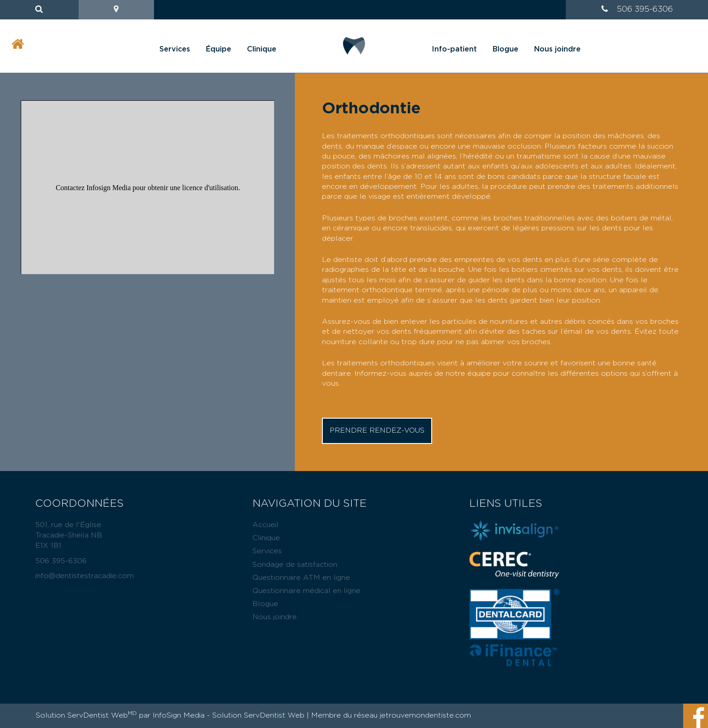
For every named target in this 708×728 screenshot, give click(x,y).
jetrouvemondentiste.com (425, 715)
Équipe (219, 49)
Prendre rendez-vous (377, 430)
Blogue (505, 49)
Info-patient (454, 49)
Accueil (265, 525)
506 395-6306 (645, 9)
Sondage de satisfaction (295, 565)
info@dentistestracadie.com (84, 576)
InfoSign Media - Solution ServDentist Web (228, 715)
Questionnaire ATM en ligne (301, 578)
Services (175, 49)
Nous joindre (557, 49)
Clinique (262, 49)
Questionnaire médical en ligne (306, 591)
